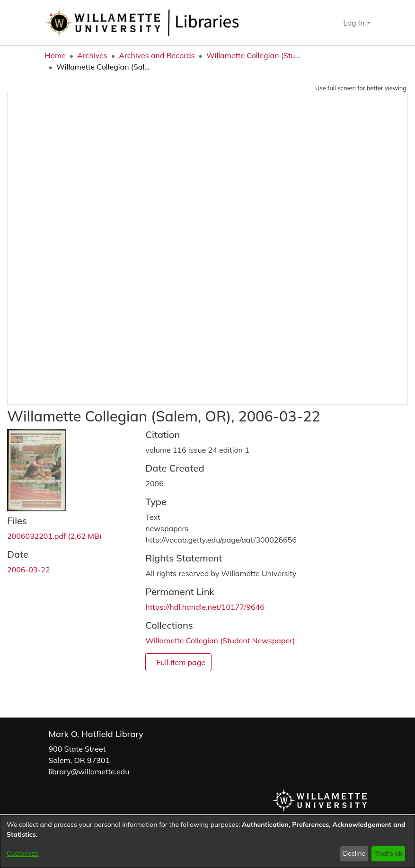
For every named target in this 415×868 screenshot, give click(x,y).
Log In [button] (355, 23)
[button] (319, 23)
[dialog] (207, 842)
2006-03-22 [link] (29, 570)
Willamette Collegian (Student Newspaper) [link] (254, 55)
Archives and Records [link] (157, 55)
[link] (54, 536)
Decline (354, 853)
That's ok (388, 853)
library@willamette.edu (89, 772)
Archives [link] (92, 55)
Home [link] (55, 55)
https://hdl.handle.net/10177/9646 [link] (205, 607)
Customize (23, 853)
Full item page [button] (181, 662)
